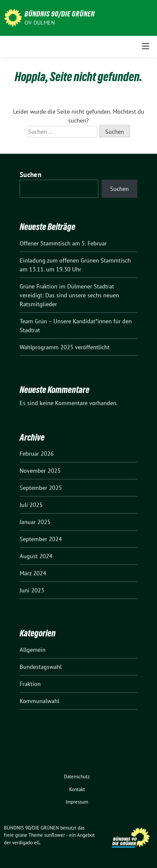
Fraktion (30, 684)
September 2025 (41, 488)
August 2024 (36, 556)
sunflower (55, 835)
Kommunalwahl (39, 701)
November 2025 (40, 471)
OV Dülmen (40, 23)
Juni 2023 (32, 590)
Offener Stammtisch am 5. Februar (63, 243)
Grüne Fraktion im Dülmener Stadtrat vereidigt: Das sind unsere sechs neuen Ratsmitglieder (69, 295)
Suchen (30, 175)
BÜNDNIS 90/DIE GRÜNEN (60, 14)
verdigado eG (26, 843)
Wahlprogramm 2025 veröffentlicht (65, 347)
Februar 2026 (37, 454)
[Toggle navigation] (146, 46)
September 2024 (41, 539)
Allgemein (33, 650)
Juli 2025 (31, 505)
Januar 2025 (35, 522)
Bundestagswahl (41, 667)
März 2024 (33, 573)
